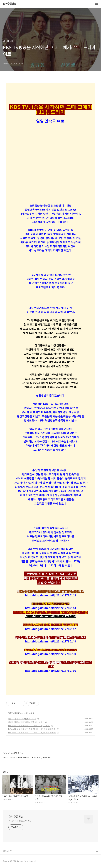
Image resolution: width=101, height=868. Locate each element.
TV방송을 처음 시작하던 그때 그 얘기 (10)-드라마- (29, 726)
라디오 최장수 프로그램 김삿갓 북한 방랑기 (26, 722)
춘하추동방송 (10, 4)
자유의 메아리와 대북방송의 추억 (22, 719)
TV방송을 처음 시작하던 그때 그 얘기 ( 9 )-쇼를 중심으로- (32, 729)
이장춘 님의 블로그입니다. (20, 821)
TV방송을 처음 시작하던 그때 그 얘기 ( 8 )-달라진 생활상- (32, 733)
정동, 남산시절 (14, 713)
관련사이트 (7, 851)
